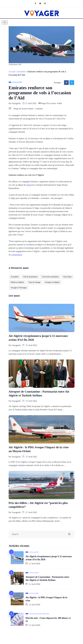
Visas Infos (67, 277)
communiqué (17, 255)
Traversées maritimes (50, 277)
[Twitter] (41, 3)
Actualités (21, 72)
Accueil (12, 72)
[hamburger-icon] (5, 22)
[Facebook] (37, 3)
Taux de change (34, 282)
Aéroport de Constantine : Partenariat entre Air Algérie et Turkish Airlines (39, 394)
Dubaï (29, 185)
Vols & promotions (30, 277)
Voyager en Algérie (52, 282)
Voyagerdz (16, 103)
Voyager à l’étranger (19, 288)
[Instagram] (46, 3)
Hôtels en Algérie (17, 282)
